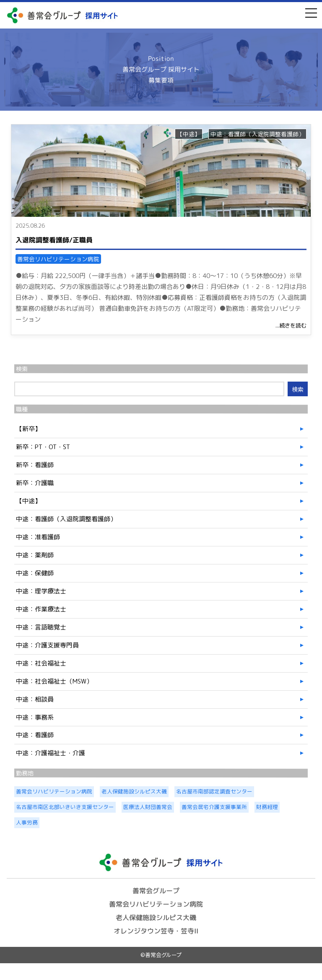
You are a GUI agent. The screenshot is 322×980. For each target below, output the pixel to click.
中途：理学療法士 (41, 591)
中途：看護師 (35, 735)
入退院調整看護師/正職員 (54, 239)
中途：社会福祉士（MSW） (54, 681)
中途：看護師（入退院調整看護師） (257, 134)
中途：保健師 (35, 573)
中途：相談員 (35, 699)
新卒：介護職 (35, 483)
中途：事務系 (35, 717)
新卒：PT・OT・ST (43, 447)
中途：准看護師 (38, 537)
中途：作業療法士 (41, 609)
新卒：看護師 (35, 465)
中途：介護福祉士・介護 (51, 753)
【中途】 (189, 134)
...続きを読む (291, 325)
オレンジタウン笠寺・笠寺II (156, 931)
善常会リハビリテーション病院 (58, 259)
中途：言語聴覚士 (41, 627)
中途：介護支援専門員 (47, 645)
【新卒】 (29, 429)
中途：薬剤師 (35, 555)
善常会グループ (156, 891)
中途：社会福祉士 (41, 663)
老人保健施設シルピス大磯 (156, 918)
